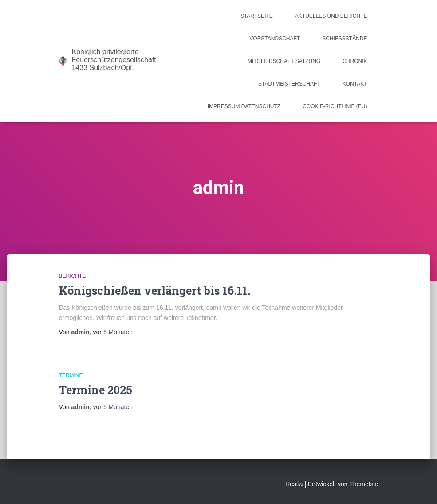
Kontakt (355, 84)
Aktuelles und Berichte (331, 16)
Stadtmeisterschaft (289, 84)
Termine (71, 375)
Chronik (355, 61)
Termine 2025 (96, 390)
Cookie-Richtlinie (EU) (335, 106)
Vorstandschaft (275, 39)
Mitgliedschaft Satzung (284, 61)
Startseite (257, 16)
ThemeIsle (364, 484)
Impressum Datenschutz (244, 106)
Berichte (73, 276)
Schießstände (344, 39)
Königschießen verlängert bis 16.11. (155, 291)
